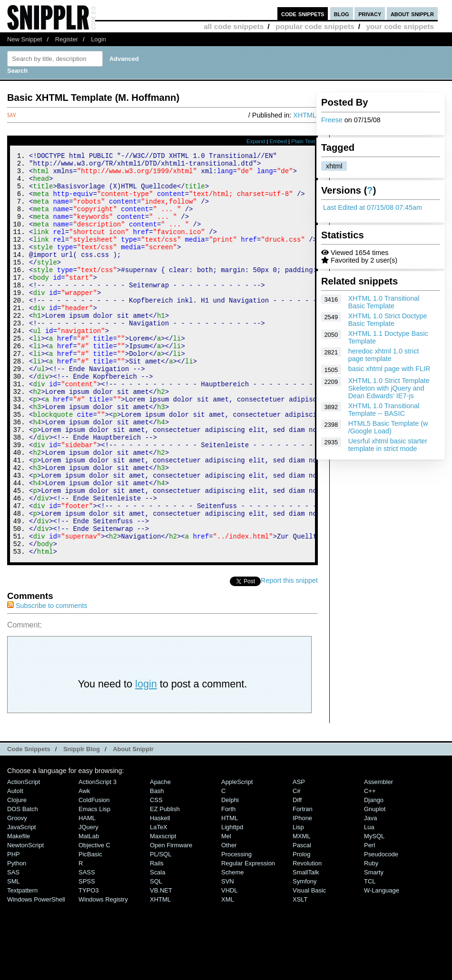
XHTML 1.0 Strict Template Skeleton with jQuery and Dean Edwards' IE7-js (389, 388)
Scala (157, 948)
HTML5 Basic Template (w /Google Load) (388, 427)
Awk (84, 867)
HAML (87, 894)
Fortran (303, 885)
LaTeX (159, 903)
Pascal (302, 921)
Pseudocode (381, 930)
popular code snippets (315, 26)
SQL (156, 957)
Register (67, 39)
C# (297, 867)
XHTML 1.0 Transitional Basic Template (384, 302)
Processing (236, 930)
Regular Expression (248, 939)
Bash (157, 867)
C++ (370, 867)
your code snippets (400, 26)
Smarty (374, 948)
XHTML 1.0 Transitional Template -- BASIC (384, 410)
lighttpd (232, 903)
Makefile (19, 912)
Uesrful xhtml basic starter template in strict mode (388, 445)
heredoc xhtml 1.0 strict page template (384, 355)
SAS (13, 948)
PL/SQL (161, 930)
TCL (370, 957)
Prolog (301, 930)
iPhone (302, 894)
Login (98, 39)
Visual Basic (309, 966)
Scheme (233, 948)
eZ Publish (165, 885)
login (146, 759)
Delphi (230, 876)
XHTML (305, 115)
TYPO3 (88, 966)
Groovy (17, 894)
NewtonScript (25, 921)
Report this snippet (289, 656)
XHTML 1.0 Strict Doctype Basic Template (388, 320)
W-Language (382, 966)
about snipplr (412, 14)
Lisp (298, 903)
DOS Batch (23, 885)
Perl (369, 921)
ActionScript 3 (98, 857)
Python (17, 939)
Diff (297, 876)
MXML (301, 912)
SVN (228, 957)
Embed (278, 141)
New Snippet (25, 39)
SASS (87, 948)
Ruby (371, 939)
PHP (14, 930)
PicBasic (90, 930)
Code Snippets (29, 825)
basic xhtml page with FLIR (389, 369)
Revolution (307, 939)
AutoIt (15, 867)
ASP (299, 857)
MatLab (89, 912)
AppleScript (237, 857)
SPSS (87, 957)
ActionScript (24, 857)
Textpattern (22, 966)
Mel (226, 912)
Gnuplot (375, 885)
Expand (256, 141)
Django (374, 876)
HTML (230, 894)
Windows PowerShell (36, 975)
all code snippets (234, 26)
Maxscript (163, 912)
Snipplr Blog (82, 825)
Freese (332, 120)
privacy (370, 14)
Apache (160, 857)
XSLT (300, 975)
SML (14, 957)
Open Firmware (171, 921)
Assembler (378, 857)
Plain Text (303, 141)
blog (342, 14)
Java (370, 894)
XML (228, 975)
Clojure (17, 876)
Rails (157, 939)
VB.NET (161, 966)
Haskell (160, 894)
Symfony (305, 957)
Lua (369, 903)
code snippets (303, 14)
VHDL (230, 966)
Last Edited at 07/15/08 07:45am (373, 207)
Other (229, 921)
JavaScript (21, 903)
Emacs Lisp (94, 885)
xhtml (334, 166)
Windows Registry (103, 975)
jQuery (88, 903)
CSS (156, 876)
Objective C (94, 921)
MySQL (374, 912)
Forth (228, 885)
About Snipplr (133, 825)
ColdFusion (94, 876)
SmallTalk (306, 948)
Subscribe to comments (47, 681)
